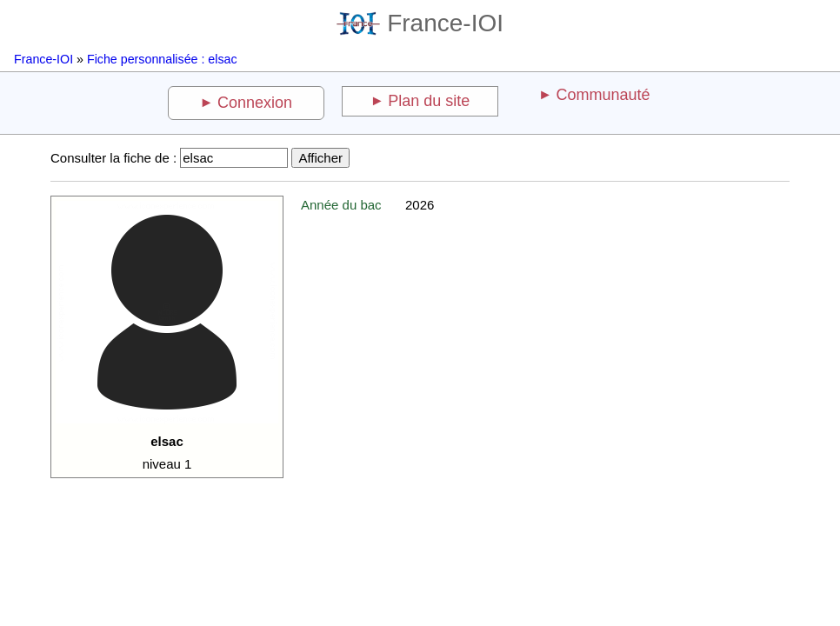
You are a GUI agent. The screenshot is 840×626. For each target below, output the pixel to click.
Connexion (255, 103)
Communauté (603, 95)
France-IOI (420, 23)
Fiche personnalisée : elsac (162, 59)
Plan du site (429, 101)
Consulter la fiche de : (113, 158)
